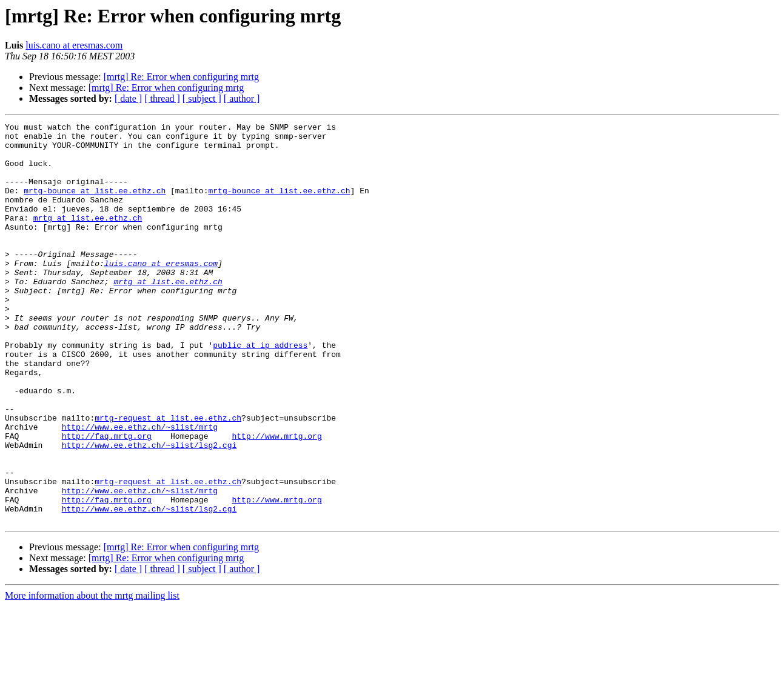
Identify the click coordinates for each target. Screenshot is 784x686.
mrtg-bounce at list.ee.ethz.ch (95, 205)
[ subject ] (202, 98)
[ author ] (242, 98)
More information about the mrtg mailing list (92, 675)
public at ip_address (260, 390)
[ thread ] (162, 98)
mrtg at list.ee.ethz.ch (88, 238)
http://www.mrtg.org (276, 499)
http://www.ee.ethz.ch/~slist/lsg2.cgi (149, 510)
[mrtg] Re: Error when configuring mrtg (181, 77)
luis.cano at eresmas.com (74, 45)
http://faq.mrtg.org (107, 499)
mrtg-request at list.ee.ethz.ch (168, 478)
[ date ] (128, 98)
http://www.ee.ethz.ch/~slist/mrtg (140, 488)
